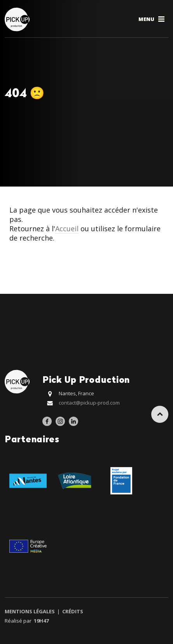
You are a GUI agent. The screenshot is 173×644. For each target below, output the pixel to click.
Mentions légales (30, 611)
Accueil (67, 229)
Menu (152, 19)
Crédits (72, 611)
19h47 (41, 621)
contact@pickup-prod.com (89, 403)
